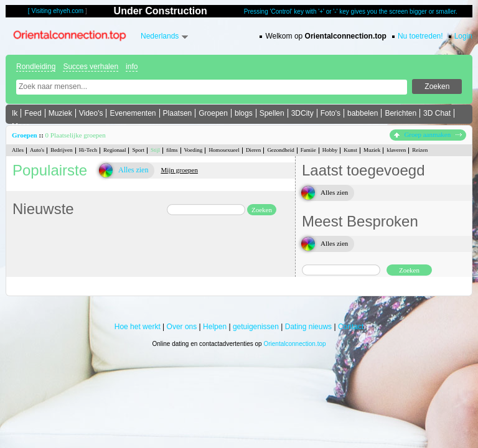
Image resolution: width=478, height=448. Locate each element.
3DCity (302, 113)
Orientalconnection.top (294, 344)
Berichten (401, 113)
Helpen (215, 327)
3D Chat (437, 113)
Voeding (194, 150)
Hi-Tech (88, 150)
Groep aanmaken (428, 134)
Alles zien (133, 170)
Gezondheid (280, 150)
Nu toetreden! (420, 36)
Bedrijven (62, 150)
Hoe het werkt (138, 327)
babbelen (363, 113)
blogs (244, 113)
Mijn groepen (179, 170)
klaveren (396, 150)
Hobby (330, 150)
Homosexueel (224, 150)
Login (463, 36)
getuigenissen (256, 327)
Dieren (254, 150)
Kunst (350, 150)
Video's (91, 113)
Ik (15, 113)
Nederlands (160, 36)
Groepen (213, 113)
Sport (138, 150)
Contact (351, 327)
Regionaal (115, 150)
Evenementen (133, 113)
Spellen (272, 113)
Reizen (420, 150)
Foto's (330, 113)
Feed (33, 113)
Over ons (182, 327)
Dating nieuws (308, 327)
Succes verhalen (91, 67)
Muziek (60, 113)
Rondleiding (36, 67)
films (172, 150)
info (132, 67)
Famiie (308, 150)
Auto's (37, 150)
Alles (18, 150)
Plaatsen (178, 113)
